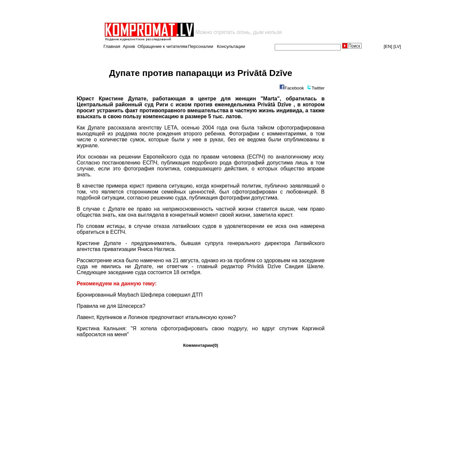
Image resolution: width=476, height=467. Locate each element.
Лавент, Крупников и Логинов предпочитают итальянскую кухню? (156, 317)
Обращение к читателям (162, 46)
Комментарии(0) (201, 345)
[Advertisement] (181, 11)
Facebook (294, 88)
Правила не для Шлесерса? (111, 306)
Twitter (318, 88)
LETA (171, 128)
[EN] (388, 46)
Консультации (231, 46)
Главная (112, 46)
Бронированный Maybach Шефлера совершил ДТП (140, 295)
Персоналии (201, 46)
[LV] (397, 46)
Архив (129, 46)
